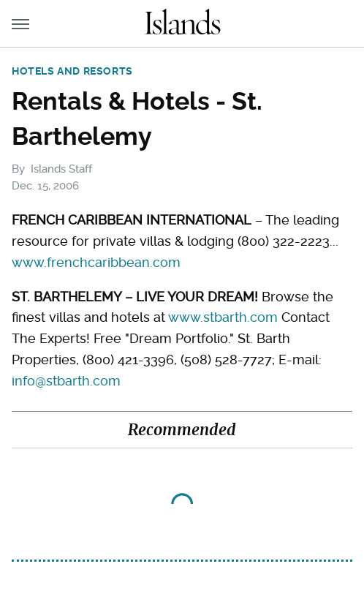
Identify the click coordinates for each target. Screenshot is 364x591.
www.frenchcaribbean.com (96, 262)
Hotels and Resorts (72, 71)
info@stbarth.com (66, 381)
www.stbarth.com (223, 317)
